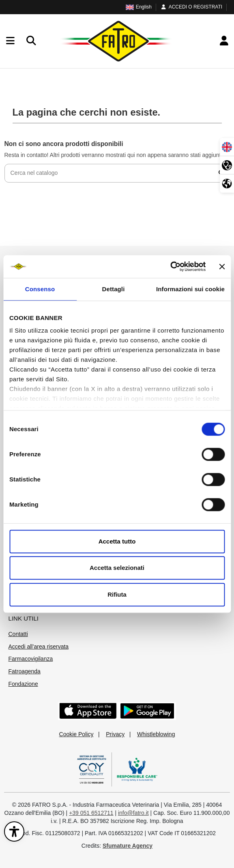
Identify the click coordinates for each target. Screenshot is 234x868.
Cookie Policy (76, 734)
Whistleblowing (156, 734)
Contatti (18, 634)
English (139, 7)
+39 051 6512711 (91, 813)
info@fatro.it (133, 813)
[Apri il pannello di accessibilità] (14, 831)
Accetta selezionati (117, 568)
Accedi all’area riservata (39, 647)
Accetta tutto (117, 541)
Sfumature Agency (128, 846)
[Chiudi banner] (222, 266)
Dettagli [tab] (114, 289)
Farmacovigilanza (31, 659)
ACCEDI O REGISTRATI (191, 7)
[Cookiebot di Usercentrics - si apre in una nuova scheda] (171, 266)
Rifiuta (117, 594)
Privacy (115, 734)
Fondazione (23, 684)
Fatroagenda (25, 671)
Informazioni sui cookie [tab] (190, 289)
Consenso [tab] (40, 289)
